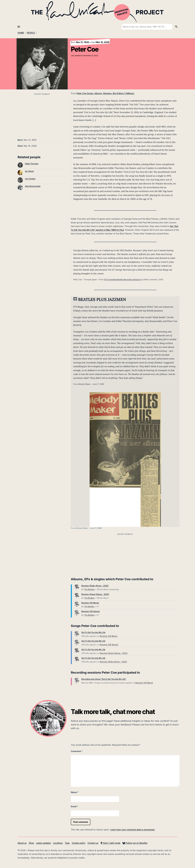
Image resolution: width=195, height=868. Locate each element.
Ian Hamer (29, 171)
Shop (31, 843)
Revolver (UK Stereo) (90, 611)
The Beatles (89, 589)
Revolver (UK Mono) (90, 603)
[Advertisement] (42, 114)
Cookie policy (79, 843)
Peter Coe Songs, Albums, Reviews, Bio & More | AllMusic (105, 93)
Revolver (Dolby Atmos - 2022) (95, 586)
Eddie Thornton (32, 164)
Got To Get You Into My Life (93, 632)
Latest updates (43, 843)
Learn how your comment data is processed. (133, 830)
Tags (67, 843)
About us (22, 843)
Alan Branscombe (33, 186)
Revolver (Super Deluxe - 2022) (95, 594)
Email (74, 806)
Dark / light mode (110, 843)
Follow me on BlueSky (135, 843)
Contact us (93, 843)
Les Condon (30, 179)
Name (75, 792)
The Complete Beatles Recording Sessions (122, 280)
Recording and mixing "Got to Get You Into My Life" (104, 679)
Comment (77, 751)
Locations (58, 843)
